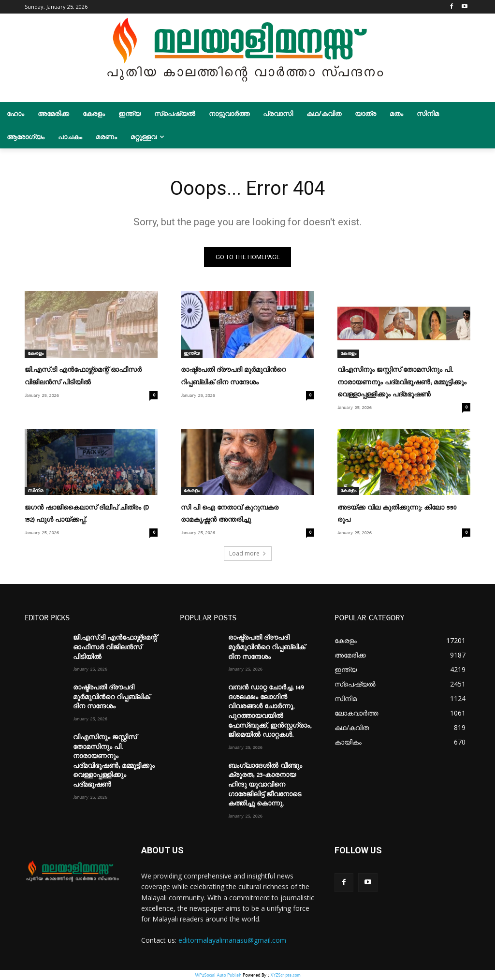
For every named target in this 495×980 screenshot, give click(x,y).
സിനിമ (35, 491)
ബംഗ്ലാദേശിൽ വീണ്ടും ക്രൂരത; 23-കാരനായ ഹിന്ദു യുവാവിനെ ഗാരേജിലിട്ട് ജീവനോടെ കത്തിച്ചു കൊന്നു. (265, 785)
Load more (248, 553)
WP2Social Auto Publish (218, 975)
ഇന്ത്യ (192, 353)
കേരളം (36, 353)
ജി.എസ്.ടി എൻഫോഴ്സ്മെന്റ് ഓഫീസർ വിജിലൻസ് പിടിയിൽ (115, 647)
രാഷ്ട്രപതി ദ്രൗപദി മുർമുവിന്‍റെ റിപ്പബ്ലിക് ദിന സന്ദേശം (111, 697)
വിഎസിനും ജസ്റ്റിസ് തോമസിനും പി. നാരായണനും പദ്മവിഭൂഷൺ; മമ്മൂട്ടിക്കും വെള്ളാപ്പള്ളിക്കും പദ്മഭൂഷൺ (402, 382)
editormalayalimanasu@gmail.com (232, 940)
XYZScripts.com (285, 975)
